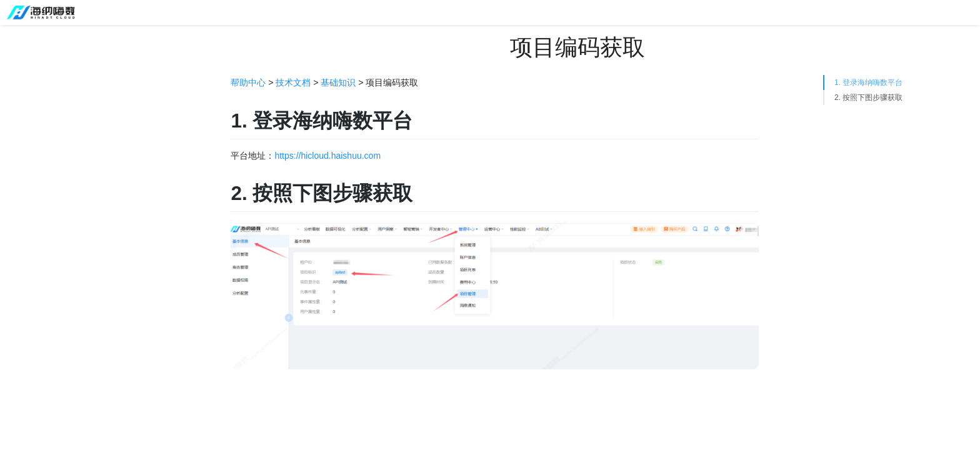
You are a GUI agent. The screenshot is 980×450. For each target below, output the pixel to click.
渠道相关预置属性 (76, 318)
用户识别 (58, 281)
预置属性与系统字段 (80, 299)
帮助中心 (248, 82)
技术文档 (33, 206)
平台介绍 (33, 93)
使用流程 (33, 149)
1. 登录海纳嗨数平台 (868, 82)
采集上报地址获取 (76, 337)
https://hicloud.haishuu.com (327, 156)
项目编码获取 (67, 393)
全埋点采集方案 (71, 356)
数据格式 (58, 262)
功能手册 (33, 168)
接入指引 (33, 112)
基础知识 (46, 224)
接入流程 (58, 243)
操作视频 (33, 187)
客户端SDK (50, 431)
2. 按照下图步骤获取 (868, 97)
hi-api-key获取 (68, 374)
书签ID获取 (62, 412)
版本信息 (33, 131)
